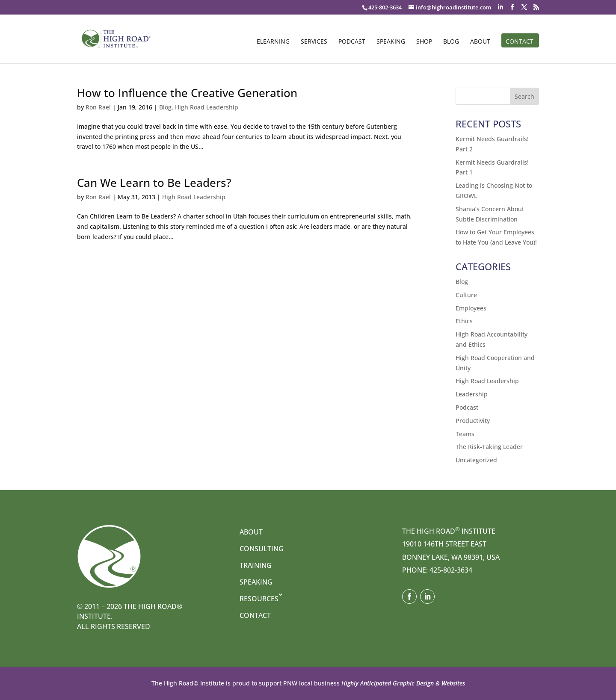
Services (314, 42)
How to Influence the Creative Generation (187, 93)
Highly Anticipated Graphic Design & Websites (402, 683)
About (480, 42)
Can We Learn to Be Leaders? (154, 183)
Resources (259, 599)
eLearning (273, 42)
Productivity (473, 421)
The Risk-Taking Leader (489, 447)
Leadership (472, 394)
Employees (471, 308)
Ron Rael (98, 107)
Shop (424, 42)
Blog (451, 42)
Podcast (352, 42)
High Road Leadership (207, 107)
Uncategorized (476, 460)
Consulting (262, 549)
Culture (466, 295)
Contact (520, 42)
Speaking (391, 42)
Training (256, 565)
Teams (465, 434)
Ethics (464, 321)
